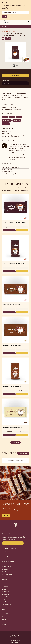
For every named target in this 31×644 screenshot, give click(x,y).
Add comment (23, 453)
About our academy (6, 617)
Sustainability (5, 569)
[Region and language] (15, 13)
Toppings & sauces (6, 604)
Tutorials (4, 627)
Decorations (5, 602)
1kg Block (22, 309)
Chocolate (4, 26)
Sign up (6, 516)
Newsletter (4, 579)
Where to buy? (5, 582)
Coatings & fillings (6, 597)
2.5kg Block (22, 227)
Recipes (4, 564)
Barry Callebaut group (7, 574)
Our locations (5, 624)
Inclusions (4, 599)
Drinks (3, 610)
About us (4, 572)
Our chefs (4, 622)
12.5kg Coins (14, 174)
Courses (4, 619)
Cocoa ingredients (6, 592)
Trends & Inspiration (6, 567)
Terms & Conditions (15, 640)
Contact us (4, 577)
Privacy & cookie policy (15, 642)
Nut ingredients (5, 594)
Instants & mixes (6, 607)
